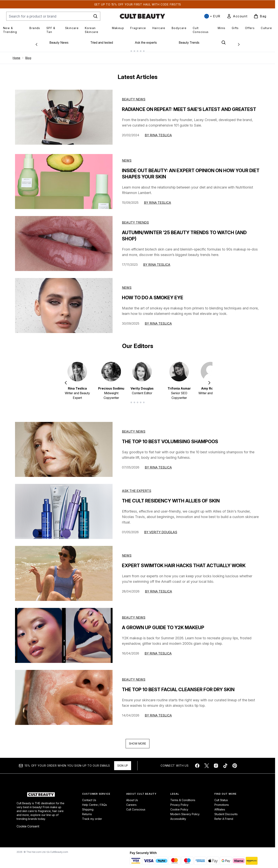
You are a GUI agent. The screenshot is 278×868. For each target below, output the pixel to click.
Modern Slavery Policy (185, 811)
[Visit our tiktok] (225, 763)
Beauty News (59, 43)
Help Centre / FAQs (95, 802)
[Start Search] (95, 16)
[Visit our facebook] (197, 763)
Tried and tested (102, 43)
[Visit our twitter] (207, 763)
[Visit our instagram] (216, 763)
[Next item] (209, 379)
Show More (138, 740)
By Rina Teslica (158, 132)
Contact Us (89, 797)
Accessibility (178, 816)
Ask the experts (146, 43)
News (127, 157)
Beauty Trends (189, 43)
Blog (28, 55)
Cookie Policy (179, 806)
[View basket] (260, 16)
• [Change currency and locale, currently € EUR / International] (212, 16)
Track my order (92, 816)
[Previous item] (66, 379)
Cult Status (221, 797)
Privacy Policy (179, 802)
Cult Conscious (136, 806)
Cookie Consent (28, 823)
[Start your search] (53, 16)
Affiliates (220, 806)
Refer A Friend (224, 816)
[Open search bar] (224, 43)
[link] (237, 16)
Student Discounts (226, 811)
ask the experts (137, 488)
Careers (131, 802)
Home (16, 55)
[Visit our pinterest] (235, 763)
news (127, 552)
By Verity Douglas (161, 529)
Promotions (222, 802)
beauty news (134, 428)
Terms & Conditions (183, 797)
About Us (132, 797)
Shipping (88, 806)
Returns (87, 811)
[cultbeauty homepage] (142, 16)
